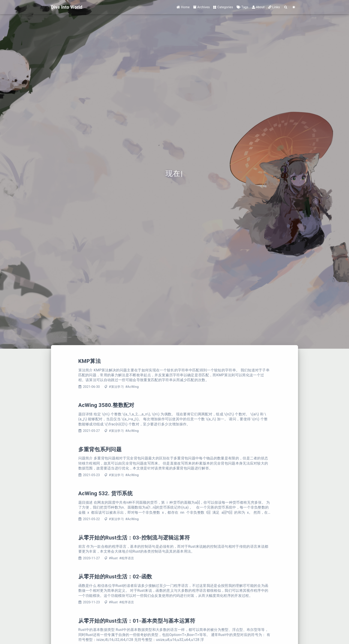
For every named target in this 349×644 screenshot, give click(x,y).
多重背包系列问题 (100, 449)
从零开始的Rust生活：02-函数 (115, 577)
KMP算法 (90, 361)
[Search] (286, 7)
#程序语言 (127, 558)
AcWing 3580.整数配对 (106, 405)
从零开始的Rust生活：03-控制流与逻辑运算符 (134, 538)
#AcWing (132, 387)
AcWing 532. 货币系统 (106, 493)
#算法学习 (116, 387)
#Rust (113, 558)
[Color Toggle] (294, 7)
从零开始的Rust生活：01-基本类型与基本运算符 (137, 621)
